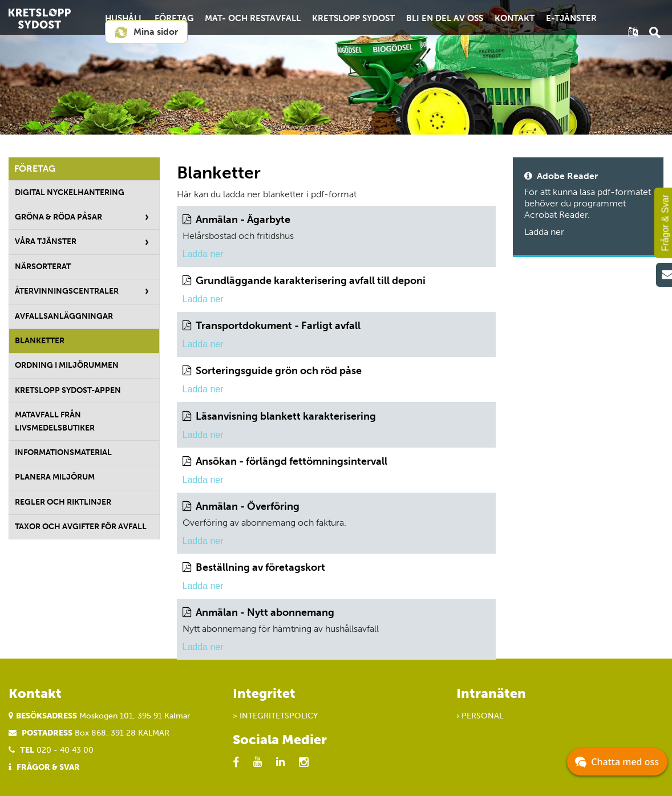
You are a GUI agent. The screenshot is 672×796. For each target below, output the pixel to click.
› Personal (480, 716)
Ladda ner (203, 254)
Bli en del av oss (445, 18)
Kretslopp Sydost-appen (68, 390)
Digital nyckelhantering (70, 192)
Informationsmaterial (63, 452)
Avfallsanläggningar (64, 316)
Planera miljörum (55, 477)
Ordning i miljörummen (67, 365)
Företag (174, 18)
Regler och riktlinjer (63, 502)
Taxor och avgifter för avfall (81, 527)
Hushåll (124, 18)
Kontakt (515, 18)
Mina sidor (146, 33)
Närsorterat (43, 267)
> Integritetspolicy (275, 716)
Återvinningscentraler (67, 291)
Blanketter (40, 341)
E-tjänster (571, 18)
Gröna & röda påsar (58, 217)
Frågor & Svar (48, 767)
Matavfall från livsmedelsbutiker (55, 421)
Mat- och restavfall (253, 18)
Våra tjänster (46, 241)
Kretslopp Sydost (353, 18)
